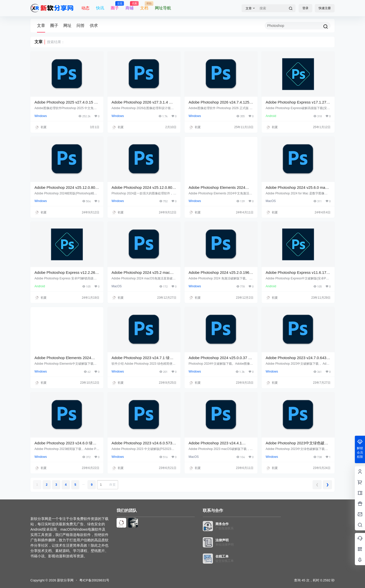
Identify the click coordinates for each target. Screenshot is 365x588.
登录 (305, 8)
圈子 (54, 26)
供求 (94, 26)
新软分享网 (65, 580)
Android (271, 116)
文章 (41, 26)
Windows (41, 116)
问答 (81, 26)
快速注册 (325, 8)
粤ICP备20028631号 (94, 580)
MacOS (271, 201)
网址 (67, 26)
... (83, 484)
